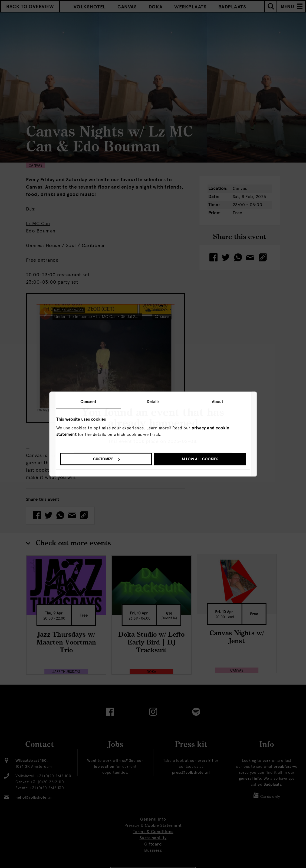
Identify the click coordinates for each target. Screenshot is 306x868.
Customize (106, 459)
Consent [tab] (88, 402)
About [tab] (218, 402)
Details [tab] (153, 402)
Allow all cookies (200, 459)
